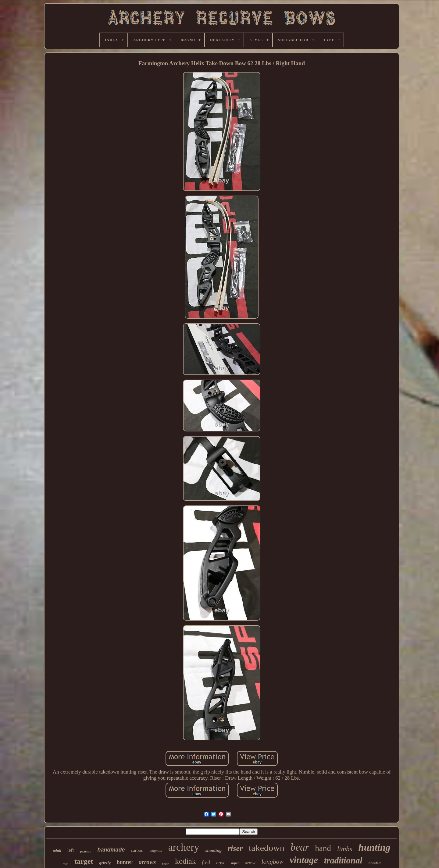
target (84, 861)
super (235, 863)
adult (57, 850)
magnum (156, 851)
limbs (345, 849)
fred (206, 862)
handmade (111, 850)
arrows (147, 862)
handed (375, 863)
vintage (304, 860)
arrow (250, 863)
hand (323, 848)
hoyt (220, 863)
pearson (86, 851)
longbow (273, 862)
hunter (125, 862)
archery (184, 847)
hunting (375, 847)
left (71, 850)
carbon (137, 850)
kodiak (185, 861)
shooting (214, 850)
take (66, 864)
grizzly (105, 863)
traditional (343, 860)
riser (235, 848)
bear (300, 847)
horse (165, 864)
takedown (267, 848)
